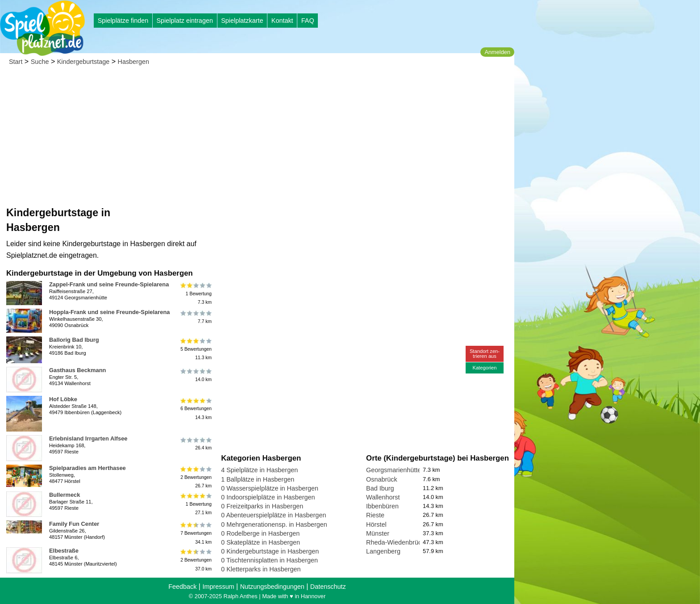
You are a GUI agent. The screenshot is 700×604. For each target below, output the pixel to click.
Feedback (182, 587)
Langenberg (383, 551)
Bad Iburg (380, 488)
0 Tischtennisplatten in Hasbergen (269, 560)
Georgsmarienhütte (394, 470)
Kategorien (484, 368)
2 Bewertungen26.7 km (195, 477)
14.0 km (195, 375)
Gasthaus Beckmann (77, 370)
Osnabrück (382, 479)
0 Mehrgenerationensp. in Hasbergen (274, 524)
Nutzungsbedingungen (272, 587)
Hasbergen (133, 62)
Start (16, 62)
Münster (378, 533)
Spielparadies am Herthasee (87, 468)
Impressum (218, 587)
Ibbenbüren (382, 506)
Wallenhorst (383, 497)
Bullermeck (65, 495)
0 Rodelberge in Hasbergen (260, 533)
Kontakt (282, 21)
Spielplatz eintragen (184, 21)
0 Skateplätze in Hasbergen (260, 542)
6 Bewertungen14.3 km (195, 409)
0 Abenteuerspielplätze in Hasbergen (273, 515)
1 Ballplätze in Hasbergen (258, 479)
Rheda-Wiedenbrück (395, 542)
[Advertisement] (257, 138)
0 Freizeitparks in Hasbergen (262, 506)
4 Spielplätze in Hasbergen (259, 470)
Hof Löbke (63, 399)
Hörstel (376, 524)
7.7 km (195, 317)
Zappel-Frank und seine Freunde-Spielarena (109, 284)
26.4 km (195, 444)
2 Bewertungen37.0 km (195, 560)
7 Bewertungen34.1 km (195, 533)
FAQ (308, 21)
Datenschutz (328, 587)
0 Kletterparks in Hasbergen (261, 569)
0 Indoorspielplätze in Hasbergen (268, 497)
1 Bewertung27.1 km (195, 504)
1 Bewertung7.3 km (195, 294)
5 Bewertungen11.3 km (195, 349)
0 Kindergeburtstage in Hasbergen (270, 551)
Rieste (375, 515)
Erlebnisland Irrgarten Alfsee (88, 438)
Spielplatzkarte (242, 21)
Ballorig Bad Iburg (74, 340)
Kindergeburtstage (83, 62)
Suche (40, 62)
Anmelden (497, 52)
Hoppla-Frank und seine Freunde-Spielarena (109, 312)
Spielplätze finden (123, 21)
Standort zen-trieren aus (485, 354)
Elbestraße (64, 551)
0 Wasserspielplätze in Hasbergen (270, 488)
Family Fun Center (74, 524)
